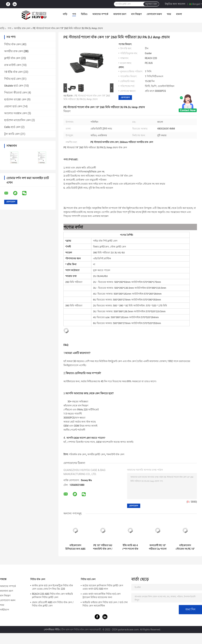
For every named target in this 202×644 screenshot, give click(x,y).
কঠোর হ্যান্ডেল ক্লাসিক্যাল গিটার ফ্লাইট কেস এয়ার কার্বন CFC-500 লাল (103, 587)
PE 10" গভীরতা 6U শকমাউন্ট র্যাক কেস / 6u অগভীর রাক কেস (103, 547)
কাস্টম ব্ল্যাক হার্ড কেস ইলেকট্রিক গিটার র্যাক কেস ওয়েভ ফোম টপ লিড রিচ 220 (52, 587)
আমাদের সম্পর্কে (100, 14)
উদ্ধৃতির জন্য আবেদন (175, 4)
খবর (169, 14)
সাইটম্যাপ (5, 610)
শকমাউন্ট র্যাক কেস (115, 454)
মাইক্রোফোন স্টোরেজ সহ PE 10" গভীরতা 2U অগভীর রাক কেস (185, 547)
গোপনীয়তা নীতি (52, 630)
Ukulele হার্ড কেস (14, 86)
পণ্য (74, 14)
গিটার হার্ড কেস (13, 79)
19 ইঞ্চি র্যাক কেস (13, 72)
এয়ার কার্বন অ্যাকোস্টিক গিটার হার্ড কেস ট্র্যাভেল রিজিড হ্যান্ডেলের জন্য (102, 596)
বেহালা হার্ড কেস (13, 106)
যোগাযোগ (125, 97)
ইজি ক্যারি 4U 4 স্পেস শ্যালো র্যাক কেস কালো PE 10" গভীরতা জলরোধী (130, 547)
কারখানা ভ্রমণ (120, 14)
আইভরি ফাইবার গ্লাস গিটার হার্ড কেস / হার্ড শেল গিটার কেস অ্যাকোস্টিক (105, 604)
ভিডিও (84, 14)
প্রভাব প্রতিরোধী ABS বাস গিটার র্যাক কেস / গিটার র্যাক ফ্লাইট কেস (53, 604)
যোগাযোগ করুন (154, 14)
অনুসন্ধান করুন (151, 4)
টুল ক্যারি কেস (12, 134)
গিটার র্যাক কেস (13, 44)
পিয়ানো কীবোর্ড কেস (16, 93)
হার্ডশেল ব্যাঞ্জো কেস (15, 99)
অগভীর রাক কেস (22, 28)
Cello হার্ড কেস (12, 127)
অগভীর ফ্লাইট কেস (96, 454)
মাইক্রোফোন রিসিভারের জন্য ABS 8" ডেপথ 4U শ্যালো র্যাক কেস (75, 547)
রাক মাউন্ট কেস (13, 65)
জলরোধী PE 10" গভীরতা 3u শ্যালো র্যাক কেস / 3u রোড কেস (158, 547)
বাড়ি (65, 14)
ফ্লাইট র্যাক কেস (12, 58)
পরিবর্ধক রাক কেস (77, 454)
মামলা (179, 14)
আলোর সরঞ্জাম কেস (16, 113)
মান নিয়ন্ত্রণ (136, 14)
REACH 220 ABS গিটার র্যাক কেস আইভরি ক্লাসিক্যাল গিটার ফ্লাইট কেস (52, 596)
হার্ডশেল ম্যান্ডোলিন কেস (18, 120)
